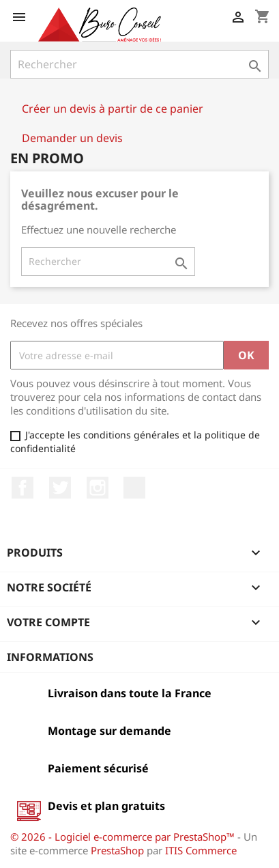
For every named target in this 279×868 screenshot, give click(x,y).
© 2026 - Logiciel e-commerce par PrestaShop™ (124, 837)
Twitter (60, 488)
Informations (50, 657)
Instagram (98, 488)
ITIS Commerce (201, 850)
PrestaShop (117, 850)
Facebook (23, 488)
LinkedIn (134, 488)
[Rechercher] (139, 64)
